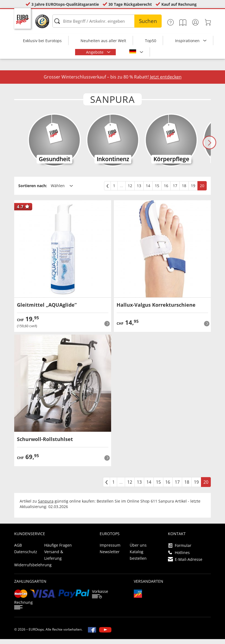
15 (157, 191)
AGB (18, 550)
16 (166, 191)
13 (139, 191)
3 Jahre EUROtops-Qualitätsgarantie (65, 4)
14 (148, 191)
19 (193, 191)
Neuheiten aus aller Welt (103, 41)
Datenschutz (26, 557)
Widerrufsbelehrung (33, 570)
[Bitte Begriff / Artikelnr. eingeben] (107, 21)
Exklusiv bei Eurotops (42, 41)
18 (184, 191)
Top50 (151, 41)
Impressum (110, 550)
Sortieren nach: (33, 191)
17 (175, 191)
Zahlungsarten (30, 586)
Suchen (148, 21)
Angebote (95, 52)
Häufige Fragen (58, 550)
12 (130, 191)
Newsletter (110, 557)
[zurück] (107, 191)
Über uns (138, 550)
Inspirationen (188, 41)
